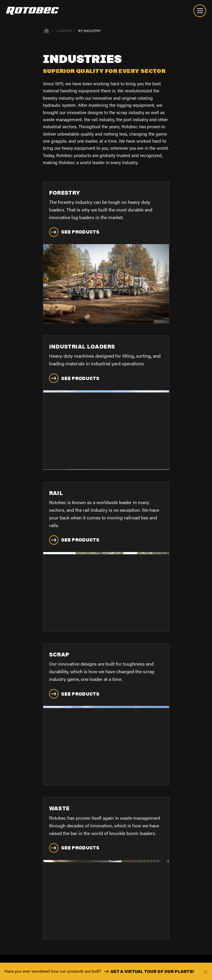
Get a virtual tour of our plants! (148, 971)
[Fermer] (206, 971)
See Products (74, 232)
